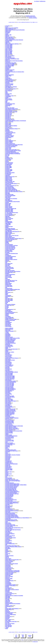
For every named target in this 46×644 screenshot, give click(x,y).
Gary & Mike (8, 88)
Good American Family (10, 360)
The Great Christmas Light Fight (12, 494)
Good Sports (8, 398)
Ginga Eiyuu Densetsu (10, 239)
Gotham (7, 434)
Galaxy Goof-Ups (9, 37)
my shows (37, 1)
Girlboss (7, 254)
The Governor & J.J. (9, 440)
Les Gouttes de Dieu (9, 437)
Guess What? (8, 589)
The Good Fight (8, 369)
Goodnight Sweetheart (10, 413)
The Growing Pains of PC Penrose (12, 572)
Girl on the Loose (9, 251)
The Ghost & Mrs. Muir (10, 182)
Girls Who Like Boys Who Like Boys (13, 271)
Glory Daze (8, 301)
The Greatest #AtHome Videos (11, 516)
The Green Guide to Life (10, 526)
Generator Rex (8, 119)
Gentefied (7, 130)
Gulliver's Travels (9, 606)
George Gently (8, 148)
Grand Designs (8, 457)
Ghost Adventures (9, 183)
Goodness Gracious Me (10, 409)
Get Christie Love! (9, 159)
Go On (7, 308)
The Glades (8, 279)
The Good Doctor (9, 366)
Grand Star (7, 460)
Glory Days (8, 298)
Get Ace (7, 157)
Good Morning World (10, 390)
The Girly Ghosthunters (10, 274)
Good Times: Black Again (11, 401)
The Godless (8, 316)
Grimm (7, 550)
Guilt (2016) (8, 597)
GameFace (7, 60)
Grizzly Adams (8, 559)
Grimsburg (7, 552)
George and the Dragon (10, 144)
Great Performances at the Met (12, 511)
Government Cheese (9, 438)
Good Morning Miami (10, 388)
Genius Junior (8, 127)
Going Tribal (8, 330)
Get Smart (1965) (9, 170)
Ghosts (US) (8, 206)
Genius (7, 123)
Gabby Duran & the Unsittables (12, 28)
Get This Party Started (10, 173)
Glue (6, 303)
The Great (7, 482)
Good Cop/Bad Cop (9, 365)
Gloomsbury (8, 296)
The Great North (9, 509)
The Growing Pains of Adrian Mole (12, 571)
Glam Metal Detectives (10, 281)
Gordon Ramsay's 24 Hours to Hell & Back (14, 426)
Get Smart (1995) (9, 171)
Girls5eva (7, 273)
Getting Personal (9, 180)
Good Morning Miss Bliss (10, 389)
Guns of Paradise (9, 614)
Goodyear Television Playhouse (12, 418)
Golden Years (8, 347)
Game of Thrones (9, 51)
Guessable (7, 591)
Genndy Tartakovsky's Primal (11, 129)
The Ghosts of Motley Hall (11, 209)
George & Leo (8, 140)
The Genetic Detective (10, 120)
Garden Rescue (8, 79)
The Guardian (8, 583)
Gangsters (7, 73)
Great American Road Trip (11, 489)
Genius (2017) (8, 125)
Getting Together (9, 181)
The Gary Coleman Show (10, 89)
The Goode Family (9, 407)
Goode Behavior (9, 406)
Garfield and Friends (9, 80)
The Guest (7, 592)
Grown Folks (8, 576)
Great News (8, 508)
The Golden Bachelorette (10, 343)
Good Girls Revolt (9, 373)
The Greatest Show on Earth (11, 520)
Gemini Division (9, 105)
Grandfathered (8, 462)
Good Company (8, 363)
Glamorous (8, 282)
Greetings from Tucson (10, 536)
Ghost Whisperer (9, 201)
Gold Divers (8, 336)
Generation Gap (9, 114)
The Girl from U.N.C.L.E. (10, 248)
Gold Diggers (8, 335)
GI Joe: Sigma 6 (9, 216)
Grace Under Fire (9, 445)
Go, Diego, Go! (8, 305)
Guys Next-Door (9, 626)
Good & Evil (8, 361)
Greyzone (7, 542)
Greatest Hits (8, 519)
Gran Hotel (7, 452)
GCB (6, 102)
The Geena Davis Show (10, 104)
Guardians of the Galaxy (10, 586)
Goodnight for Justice (10, 412)
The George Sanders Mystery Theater (13, 151)
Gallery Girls (8, 43)
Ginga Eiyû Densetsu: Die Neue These (13, 238)
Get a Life (7, 156)
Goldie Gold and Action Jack (11, 349)
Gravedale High (8, 472)
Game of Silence (9, 49)
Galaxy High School (9, 38)
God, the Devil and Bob (10, 312)
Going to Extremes (9, 329)
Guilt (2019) (8, 598)
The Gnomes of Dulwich (10, 304)
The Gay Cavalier (9, 100)
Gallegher (7, 42)
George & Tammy (9, 143)
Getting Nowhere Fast (10, 177)
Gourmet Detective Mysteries (11, 436)
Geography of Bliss (9, 137)
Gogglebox (8, 321)
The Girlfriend (8, 255)
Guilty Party (8, 601)
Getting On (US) (9, 179)
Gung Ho (7, 611)
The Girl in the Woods (10, 249)
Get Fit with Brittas (9, 163)
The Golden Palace (9, 346)
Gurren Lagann (8, 620)
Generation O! (8, 116)
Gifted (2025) (8, 224)
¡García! (7, 77)
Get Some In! (8, 172)
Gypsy (7, 629)
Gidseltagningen (9, 222)
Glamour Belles (8, 283)
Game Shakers (8, 57)
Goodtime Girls (8, 415)
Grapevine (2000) (9, 470)
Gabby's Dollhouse (9, 29)
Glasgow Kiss (8, 284)
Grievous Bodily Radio (10, 544)
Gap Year (7, 74)
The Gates (7, 95)
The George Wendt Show (10, 152)
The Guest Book (9, 593)
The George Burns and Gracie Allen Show (14, 145)
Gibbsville (7, 217)
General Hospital (9, 111)
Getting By (7, 176)
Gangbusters (8, 68)
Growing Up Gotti (9, 575)
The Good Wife (8, 404)
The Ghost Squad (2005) (10, 196)
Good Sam (7, 395)
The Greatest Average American (12, 517)
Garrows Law (8, 86)
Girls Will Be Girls (9, 272)
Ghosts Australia (9, 207)
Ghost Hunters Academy (10, 189)
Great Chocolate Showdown (11, 493)
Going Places (8, 325)
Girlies (7, 261)
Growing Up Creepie (9, 573)
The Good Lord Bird (9, 386)
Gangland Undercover (10, 70)
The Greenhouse (9, 533)
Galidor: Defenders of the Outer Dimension (14, 40)
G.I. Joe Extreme (9, 214)
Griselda (7, 557)
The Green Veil (8, 531)
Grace (6, 442)
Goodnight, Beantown (10, 414)
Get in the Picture (9, 164)
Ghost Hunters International (11, 190)
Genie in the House (9, 122)
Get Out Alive (8, 166)
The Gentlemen (8, 135)
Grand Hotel (8, 458)
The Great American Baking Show (12, 484)
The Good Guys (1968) (10, 376)
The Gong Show (9, 357)
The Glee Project (9, 288)
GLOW (7, 302)
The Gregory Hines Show (10, 538)
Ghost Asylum (8, 185)
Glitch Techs (8, 292)
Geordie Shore (8, 138)
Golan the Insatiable (9, 331)
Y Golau (7, 332)
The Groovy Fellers (9, 562)
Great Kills (7, 505)
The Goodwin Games (10, 417)
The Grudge (8, 580)
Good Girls (7, 370)
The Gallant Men (9, 41)
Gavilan (7, 98)
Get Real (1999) (8, 168)
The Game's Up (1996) (10, 64)
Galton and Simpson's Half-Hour (12, 44)
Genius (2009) (8, 124)
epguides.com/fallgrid (33, 18)
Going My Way (8, 324)
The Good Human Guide (10, 381)
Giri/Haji (7, 242)
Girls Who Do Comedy (10, 270)
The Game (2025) (9, 48)
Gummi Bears (8, 607)
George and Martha (9, 141)
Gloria (6, 297)
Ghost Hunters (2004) (10, 188)
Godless (7, 315)
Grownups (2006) (9, 579)
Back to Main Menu (23, 636)
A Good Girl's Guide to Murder (12, 372)
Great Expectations (9, 499)
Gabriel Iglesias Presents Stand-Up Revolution (15, 30)
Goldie (7, 348)
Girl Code (7, 243)
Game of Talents (9, 50)
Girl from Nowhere (9, 244)
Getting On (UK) (9, 178)
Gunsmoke (7, 618)
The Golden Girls (9, 345)
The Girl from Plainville (10, 246)
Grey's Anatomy (9, 541)
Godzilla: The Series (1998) (11, 319)
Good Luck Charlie (9, 387)
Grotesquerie (8, 566)
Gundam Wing (8, 610)
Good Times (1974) (9, 400)
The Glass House (9, 286)
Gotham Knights (9, 435)
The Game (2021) (9, 47)
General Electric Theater (10, 110)
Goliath (7, 351)
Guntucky (7, 619)
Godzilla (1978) (8, 318)
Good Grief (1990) (9, 374)
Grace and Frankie (9, 443)
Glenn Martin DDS (9, 290)
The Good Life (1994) (10, 385)
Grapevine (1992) (9, 469)
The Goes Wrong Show (10, 320)
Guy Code (7, 623)
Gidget (7, 221)
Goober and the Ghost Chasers (12, 358)
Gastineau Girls (8, 94)
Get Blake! (7, 158)
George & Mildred (9, 142)
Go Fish (7, 306)
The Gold (7, 333)
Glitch (6, 291)
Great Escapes (8, 498)
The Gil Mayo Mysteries (10, 228)
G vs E (7, 27)
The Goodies (8, 408)
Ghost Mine (8, 194)
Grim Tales (7, 548)
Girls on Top (8, 269)
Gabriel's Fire (8, 31)
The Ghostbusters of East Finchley (12, 202)
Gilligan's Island (9, 232)
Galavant (7, 36)
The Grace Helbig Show (10, 444)
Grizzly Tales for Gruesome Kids (12, 560)
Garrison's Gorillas (9, 85)
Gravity (7, 475)
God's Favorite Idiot (9, 317)
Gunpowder (8, 612)
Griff (6, 545)
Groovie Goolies (9, 561)
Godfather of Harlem (9, 313)
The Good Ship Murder (10, 397)
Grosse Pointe (8, 563)
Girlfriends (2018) (9, 258)
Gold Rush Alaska (9, 337)
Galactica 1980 (8, 35)
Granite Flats (8, 466)
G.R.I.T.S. (7, 558)
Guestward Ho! (8, 595)
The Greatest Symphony (10, 521)
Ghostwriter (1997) (9, 211)
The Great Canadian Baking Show (12, 492)
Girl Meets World (9, 250)
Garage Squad (8, 76)
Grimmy (7, 551)
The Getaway (8, 175)
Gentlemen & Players (10, 136)
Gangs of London (9, 71)
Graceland (7, 446)
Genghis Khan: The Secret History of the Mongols (16, 121)
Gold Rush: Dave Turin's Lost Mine (12, 338)
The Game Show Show (10, 58)
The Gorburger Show (10, 423)
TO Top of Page (16, 636)
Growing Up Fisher (9, 574)
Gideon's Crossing (9, 219)
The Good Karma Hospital (11, 382)
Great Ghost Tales (9, 501)
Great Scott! (8, 512)
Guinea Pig (8, 602)
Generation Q (8, 117)
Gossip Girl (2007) (9, 432)
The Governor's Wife (9, 441)
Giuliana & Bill (8, 275)
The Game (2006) (9, 45)
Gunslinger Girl (8, 617)
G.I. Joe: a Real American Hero (12, 213)
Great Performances (9, 510)
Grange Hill (8, 465)
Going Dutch (8, 323)
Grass (6, 471)
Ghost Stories (8, 197)
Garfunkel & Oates (9, 82)
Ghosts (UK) (8, 205)
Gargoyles (7, 83)
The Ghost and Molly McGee (11, 184)
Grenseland (8, 540)
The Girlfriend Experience (11, 256)
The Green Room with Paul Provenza (13, 530)
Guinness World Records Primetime (13, 604)
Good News (8, 392)
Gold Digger (8, 334)
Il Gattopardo (8, 97)
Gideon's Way (8, 220)
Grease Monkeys (9, 479)
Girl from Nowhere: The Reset (11, 245)
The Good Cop (8, 364)
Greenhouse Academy (10, 534)
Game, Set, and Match (10, 56)
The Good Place (9, 394)
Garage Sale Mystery (10, 75)
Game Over (8, 55)
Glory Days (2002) (9, 300)
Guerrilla (7, 587)
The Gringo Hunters (9, 556)
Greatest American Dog (10, 514)
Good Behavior (8, 362)
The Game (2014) (9, 46)
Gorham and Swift (9, 430)
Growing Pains (8, 569)
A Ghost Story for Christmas (11, 199)
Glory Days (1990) (9, 299)
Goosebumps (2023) (9, 422)
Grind (6, 553)
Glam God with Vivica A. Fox (11, 280)
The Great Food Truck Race (11, 500)
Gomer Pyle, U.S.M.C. (10, 352)
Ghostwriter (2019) (9, 212)
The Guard (7, 582)
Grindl (6, 555)
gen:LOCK (7, 128)
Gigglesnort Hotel (9, 227)
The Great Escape (9, 497)
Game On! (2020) (9, 54)
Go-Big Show (8, 310)
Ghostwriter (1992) (9, 210)
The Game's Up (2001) (10, 65)
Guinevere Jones (9, 603)
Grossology (8, 565)
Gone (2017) (8, 354)
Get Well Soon (8, 174)
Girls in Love (8, 266)
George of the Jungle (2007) (11, 150)
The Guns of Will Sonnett (10, 615)
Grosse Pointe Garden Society (12, 564)
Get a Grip (7, 155)
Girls (6, 262)
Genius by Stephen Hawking (11, 126)
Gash (6, 92)
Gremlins (7, 539)
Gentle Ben (8, 131)
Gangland (7, 69)
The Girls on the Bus (9, 268)
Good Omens (8, 393)
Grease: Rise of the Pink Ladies (12, 480)
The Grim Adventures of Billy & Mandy (13, 547)
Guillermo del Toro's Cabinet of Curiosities (14, 596)
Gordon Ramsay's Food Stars (11, 428)
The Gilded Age (8, 230)
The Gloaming (8, 295)
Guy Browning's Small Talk (11, 622)
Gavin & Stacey (8, 99)
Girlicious (7, 260)
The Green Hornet (9, 527)
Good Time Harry (9, 399)
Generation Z (8, 118)
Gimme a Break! (9, 236)
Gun (6, 608)
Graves (7, 473)
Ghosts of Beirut (9, 208)
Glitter (6, 294)
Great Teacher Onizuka (10, 513)
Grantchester (8, 468)
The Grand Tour (8, 461)
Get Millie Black (8, 165)
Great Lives (8, 506)
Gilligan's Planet (9, 233)
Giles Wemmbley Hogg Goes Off (12, 231)
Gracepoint (8, 447)
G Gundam (7, 26)
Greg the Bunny (9, 537)
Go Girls (7, 307)
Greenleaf (7, 535)
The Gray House (9, 478)
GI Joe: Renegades (9, 215)
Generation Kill (8, 115)
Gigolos (7, 227)
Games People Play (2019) (11, 63)
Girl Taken (7, 252)
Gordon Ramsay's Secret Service (12, 429)
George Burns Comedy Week (11, 146)
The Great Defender (9, 495)
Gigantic (7, 226)
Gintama (7, 241)
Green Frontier (8, 524)
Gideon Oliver (8, 218)
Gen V (6, 107)
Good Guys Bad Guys (10, 379)
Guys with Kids (8, 627)
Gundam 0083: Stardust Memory (12, 609)
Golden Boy (8, 344)
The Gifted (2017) (9, 223)
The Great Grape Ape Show (11, 502)
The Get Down (8, 160)
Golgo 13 (7, 350)
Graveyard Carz (8, 474)
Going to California (9, 328)
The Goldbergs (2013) (10, 341)
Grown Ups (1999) (9, 577)
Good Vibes (8, 403)
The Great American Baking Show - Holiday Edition (16, 485)
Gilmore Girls (8, 234)
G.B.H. (7, 101)
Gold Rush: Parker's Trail (10, 339)
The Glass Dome (9, 285)
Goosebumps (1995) (9, 421)
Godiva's (7, 314)
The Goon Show (9, 420)
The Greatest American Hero (11, 515)
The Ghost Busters (9, 187)
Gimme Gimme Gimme (10, 237)
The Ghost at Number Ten (11, 186)
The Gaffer (7, 33)
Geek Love (7, 103)
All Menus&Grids (30, 636)
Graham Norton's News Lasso (11, 451)
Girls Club (7, 265)
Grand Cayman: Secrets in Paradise (13, 455)
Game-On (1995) (9, 52)
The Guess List (8, 588)
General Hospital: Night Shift (11, 112)
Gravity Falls (8, 476)
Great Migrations (9, 507)
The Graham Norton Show (11, 450)
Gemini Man (8, 106)
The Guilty (7, 600)
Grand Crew (8, 456)
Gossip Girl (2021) (9, 433)
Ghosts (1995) (8, 204)
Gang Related (8, 67)
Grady (6, 448)
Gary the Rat (8, 90)
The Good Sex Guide (10, 396)
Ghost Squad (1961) (9, 195)
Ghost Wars (8, 200)
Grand (6, 453)
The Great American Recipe (11, 488)
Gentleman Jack (9, 134)
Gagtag (7, 34)
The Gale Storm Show (10, 39)
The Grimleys (8, 549)
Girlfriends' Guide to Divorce (11, 259)
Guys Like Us (8, 625)
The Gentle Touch (9, 132)
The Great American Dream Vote (12, 486)
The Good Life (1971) (10, 383)
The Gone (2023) (9, 355)
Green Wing (8, 532)
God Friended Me (9, 311)
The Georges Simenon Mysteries (12, 153)
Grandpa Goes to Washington (11, 464)
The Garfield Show (9, 81)
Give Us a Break (9, 277)
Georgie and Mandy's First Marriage (13, 154)
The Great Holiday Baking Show (12, 503)
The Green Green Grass (10, 525)
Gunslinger (8, 616)
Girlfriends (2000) (9, 257)
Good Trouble (8, 402)
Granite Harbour (9, 467)
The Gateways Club (9, 96)
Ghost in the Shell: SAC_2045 (11, 191)
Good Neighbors (9, 391)
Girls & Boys (8, 264)
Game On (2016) (9, 53)
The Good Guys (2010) (10, 378)
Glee (6, 287)
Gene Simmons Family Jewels (11, 109)
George (7, 139)
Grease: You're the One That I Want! (13, 481)
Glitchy (7, 293)
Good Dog (7, 367)
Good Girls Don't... (9, 371)
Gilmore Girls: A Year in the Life (12, 235)
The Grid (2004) (8, 543)
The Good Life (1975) (10, 384)
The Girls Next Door (9, 267)
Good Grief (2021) (9, 375)
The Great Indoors (9, 504)
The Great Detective (9, 496)
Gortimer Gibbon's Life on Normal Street (14, 431)
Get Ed (7, 161)
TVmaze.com (35, 642)
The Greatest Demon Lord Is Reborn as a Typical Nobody (17, 518)
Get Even (7, 162)
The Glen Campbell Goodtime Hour (12, 289)
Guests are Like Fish (9, 594)
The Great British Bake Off (11, 490)
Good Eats (7, 368)
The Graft (7, 449)
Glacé (6, 278)
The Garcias (8, 78)
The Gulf (7, 605)
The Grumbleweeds (9, 581)
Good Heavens (8, 380)
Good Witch (8, 405)
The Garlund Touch (9, 84)
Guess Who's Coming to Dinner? (12, 590)
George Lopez (8, 149)
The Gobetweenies (9, 309)
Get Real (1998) (8, 167)
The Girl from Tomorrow (10, 247)
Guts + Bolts (8, 621)
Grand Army (8, 454)
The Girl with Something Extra (11, 253)
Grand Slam (8, 459)
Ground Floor (8, 567)
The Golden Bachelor (10, 342)
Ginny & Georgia (9, 240)
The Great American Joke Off (11, 487)
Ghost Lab (7, 193)
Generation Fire (8, 113)
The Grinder (8, 554)
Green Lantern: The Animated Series (13, 528)
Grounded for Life (9, 568)
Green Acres (8, 523)
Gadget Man (8, 32)
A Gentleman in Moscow (10, 133)
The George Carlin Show (10, 147)
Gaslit (6, 93)
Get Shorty (7, 169)
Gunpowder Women (9, 613)
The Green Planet (9, 529)
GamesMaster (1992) (9, 66)
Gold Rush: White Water (10, 340)
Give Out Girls (8, 276)
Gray (6, 477)
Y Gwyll (7, 628)
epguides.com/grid (32, 17)
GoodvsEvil (8, 416)
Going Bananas (8, 322)
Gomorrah (7, 353)
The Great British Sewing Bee (11, 491)
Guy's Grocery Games (10, 624)
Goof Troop (8, 419)
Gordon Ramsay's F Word (11, 427)
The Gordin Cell (8, 424)
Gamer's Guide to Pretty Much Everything (14, 61)
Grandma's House (9, 463)
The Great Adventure (10, 483)
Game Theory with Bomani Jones (12, 59)
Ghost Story (8, 198)
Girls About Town (9, 263)
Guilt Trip (7, 599)
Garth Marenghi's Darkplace (11, 87)
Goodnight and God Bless (11, 411)
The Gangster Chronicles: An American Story (15, 72)
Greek (6, 522)
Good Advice (8, 359)
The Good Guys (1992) (10, 377)
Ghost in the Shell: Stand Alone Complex (14, 192)
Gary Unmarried (9, 91)
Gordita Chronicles (9, 425)
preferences (43, 1)
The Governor (8, 439)
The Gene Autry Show (10, 108)
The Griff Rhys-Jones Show (11, 546)
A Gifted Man (8, 225)
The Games (8, 62)
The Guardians (8, 584)
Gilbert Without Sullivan (10, 229)
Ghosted (7, 203)
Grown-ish (7, 578)
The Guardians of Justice (10, 585)
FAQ (22, 640)
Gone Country (8, 356)
